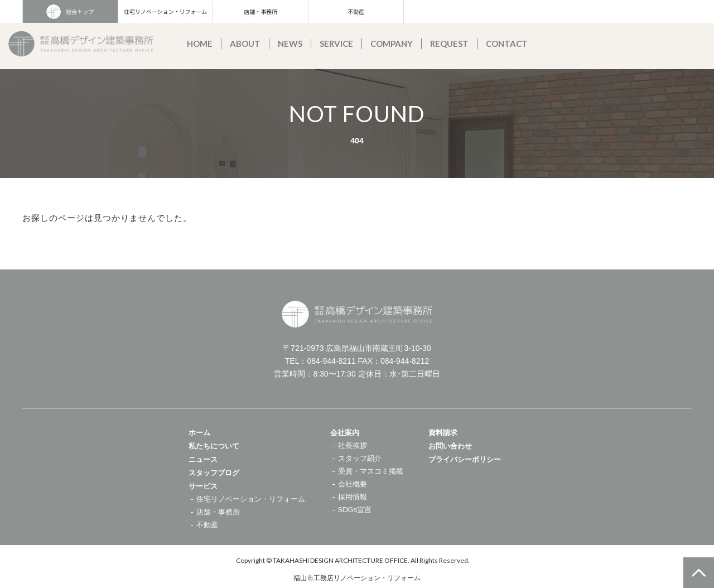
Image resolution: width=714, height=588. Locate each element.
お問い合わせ (450, 446)
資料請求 (443, 433)
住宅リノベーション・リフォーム (166, 11)
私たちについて (214, 446)
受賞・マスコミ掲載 (371, 471)
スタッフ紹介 (360, 458)
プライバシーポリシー (465, 459)
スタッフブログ (214, 473)
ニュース (203, 459)
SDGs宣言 (355, 510)
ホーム (199, 433)
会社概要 (353, 484)
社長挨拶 (353, 445)
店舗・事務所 (260, 11)
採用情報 (353, 497)
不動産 (356, 11)
